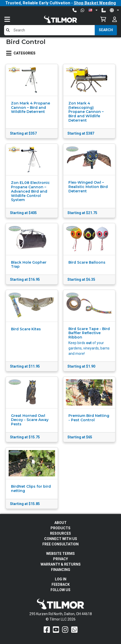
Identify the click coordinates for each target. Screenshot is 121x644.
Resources (60, 533)
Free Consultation (60, 544)
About (60, 523)
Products (60, 528)
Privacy (60, 559)
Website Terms (60, 554)
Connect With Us (61, 539)
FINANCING (61, 570)
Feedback (61, 584)
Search (106, 30)
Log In (61, 579)
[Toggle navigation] (12, 19)
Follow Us (60, 590)
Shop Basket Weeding (95, 3)
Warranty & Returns (61, 564)
